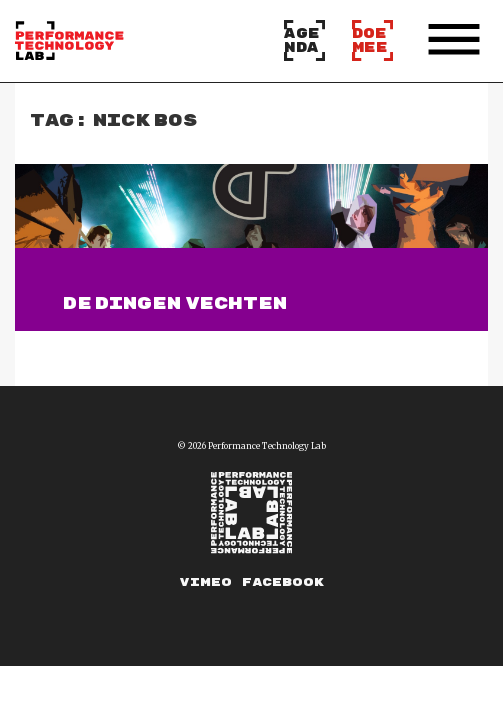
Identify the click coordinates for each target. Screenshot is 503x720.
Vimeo (206, 582)
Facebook (283, 582)
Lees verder (124, 340)
